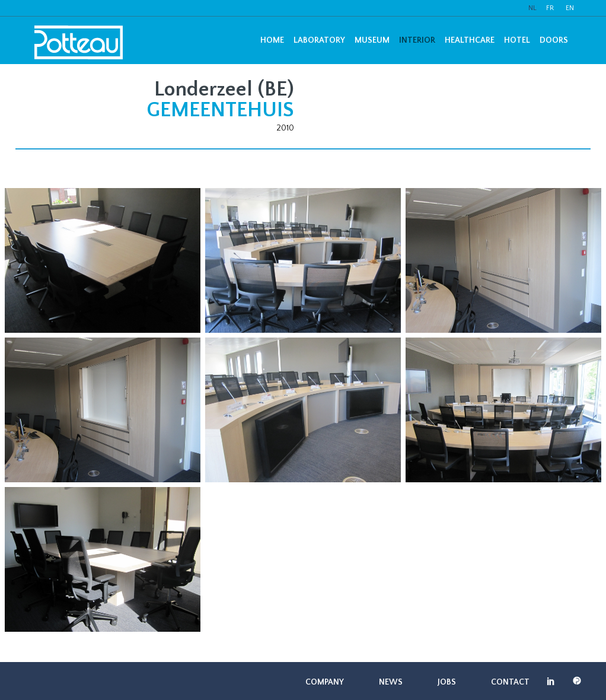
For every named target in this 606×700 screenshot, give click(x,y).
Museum (372, 40)
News (391, 682)
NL (532, 8)
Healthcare (470, 40)
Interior (417, 40)
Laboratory (319, 40)
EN (570, 8)
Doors (554, 40)
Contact (510, 682)
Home (272, 40)
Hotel (517, 40)
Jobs (447, 682)
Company (325, 682)
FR (550, 8)
